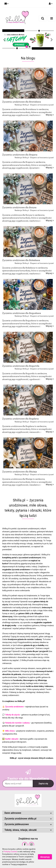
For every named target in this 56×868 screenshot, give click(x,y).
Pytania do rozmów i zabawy (17, 723)
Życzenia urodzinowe (14, 707)
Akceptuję (45, 857)
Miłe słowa (10, 731)
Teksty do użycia (12, 715)
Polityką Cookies (10, 852)
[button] (28, 813)
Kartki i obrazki (12, 739)
